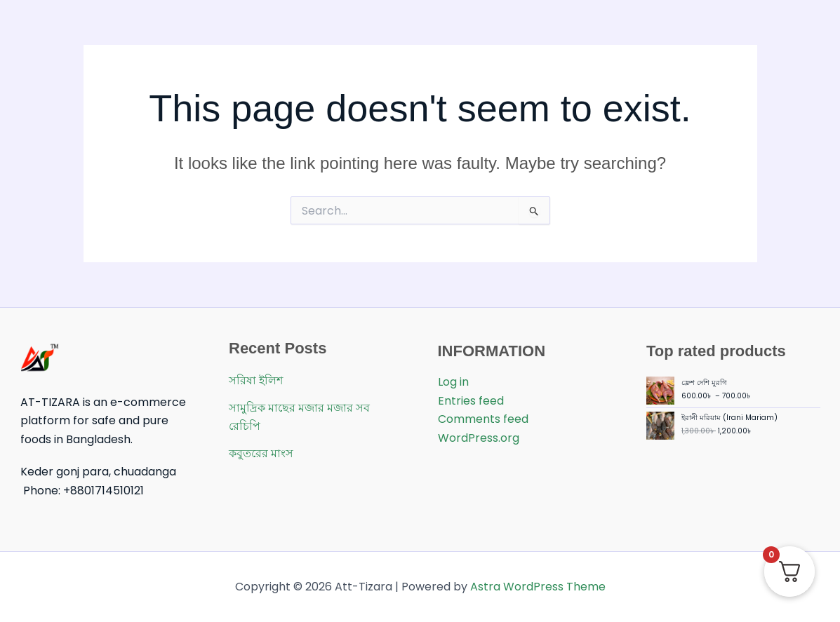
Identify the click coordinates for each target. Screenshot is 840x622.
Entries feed (471, 401)
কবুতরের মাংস (261, 453)
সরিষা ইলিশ (256, 380)
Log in (453, 382)
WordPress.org (479, 438)
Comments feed (483, 419)
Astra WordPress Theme (538, 587)
